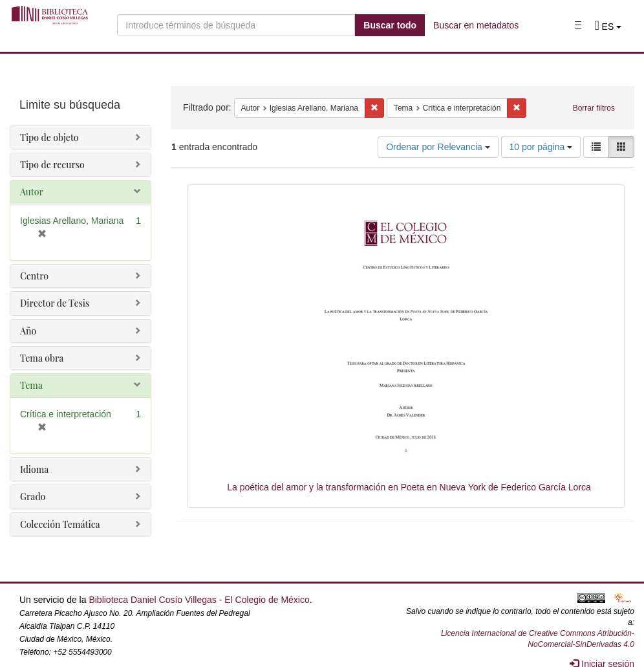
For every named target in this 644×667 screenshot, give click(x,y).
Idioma (34, 469)
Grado (33, 497)
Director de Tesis (55, 303)
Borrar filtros (594, 108)
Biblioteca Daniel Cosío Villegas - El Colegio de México (199, 600)
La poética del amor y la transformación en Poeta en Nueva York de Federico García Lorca (409, 487)
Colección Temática (60, 524)
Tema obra (42, 358)
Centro (34, 276)
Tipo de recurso (52, 165)
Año (28, 331)
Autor (32, 192)
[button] (608, 27)
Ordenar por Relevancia (438, 147)
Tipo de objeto (49, 137)
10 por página (541, 147)
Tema (31, 385)
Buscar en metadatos (476, 25)
